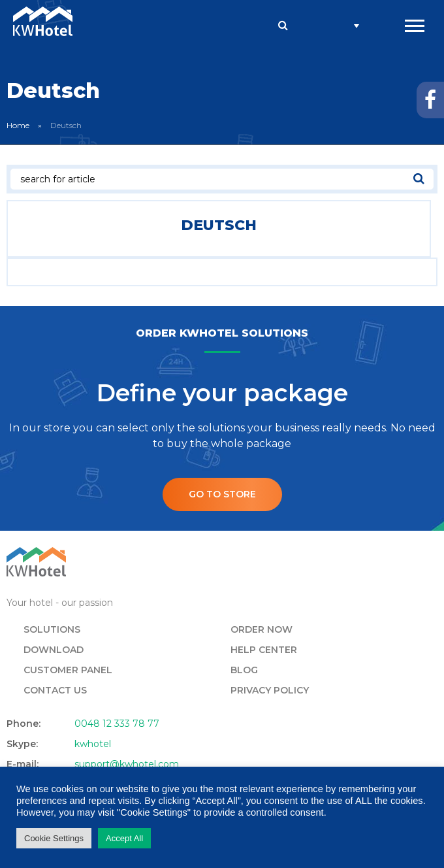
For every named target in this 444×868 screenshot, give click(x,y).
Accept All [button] (124, 838)
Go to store (222, 494)
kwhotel (93, 744)
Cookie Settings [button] (54, 838)
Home (18, 125)
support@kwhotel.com (127, 764)
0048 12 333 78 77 (117, 724)
